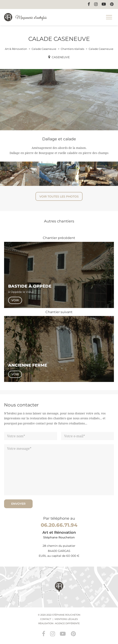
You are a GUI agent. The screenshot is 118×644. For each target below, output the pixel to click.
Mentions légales (66, 619)
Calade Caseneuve (44, 49)
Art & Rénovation (16, 49)
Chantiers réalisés (72, 49)
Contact (46, 619)
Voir (15, 300)
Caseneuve (61, 57)
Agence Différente (67, 623)
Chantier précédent (59, 238)
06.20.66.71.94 (59, 525)
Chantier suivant (59, 312)
